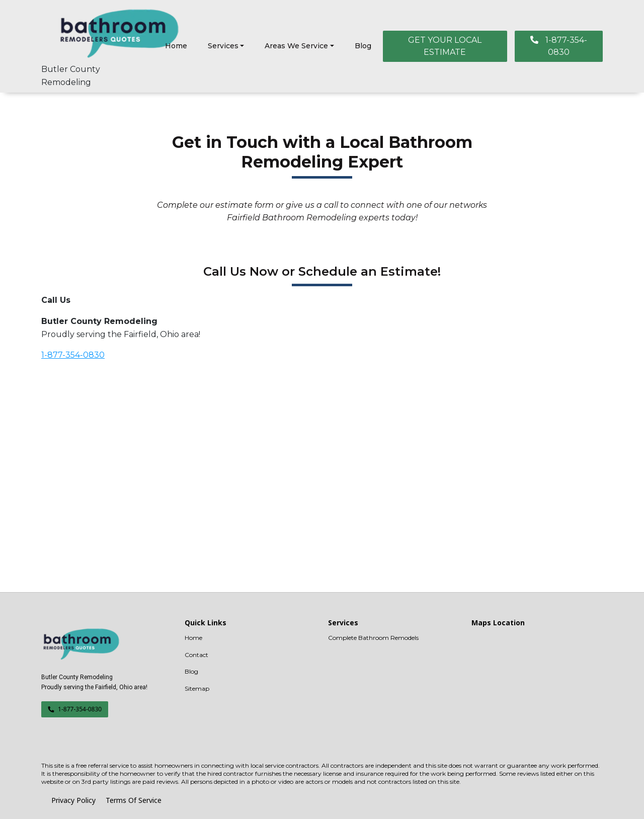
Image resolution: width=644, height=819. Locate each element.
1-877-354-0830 (559, 46)
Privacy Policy (73, 800)
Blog (363, 46)
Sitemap (197, 688)
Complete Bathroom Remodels (373, 638)
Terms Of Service (134, 800)
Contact (196, 655)
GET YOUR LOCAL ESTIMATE (445, 46)
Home (176, 46)
